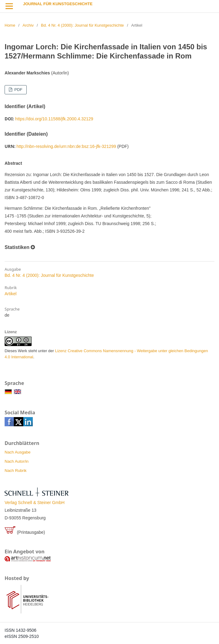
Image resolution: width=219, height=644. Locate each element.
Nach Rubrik (16, 471)
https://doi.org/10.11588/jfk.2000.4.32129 (54, 119)
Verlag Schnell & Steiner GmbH (35, 503)
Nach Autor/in (17, 461)
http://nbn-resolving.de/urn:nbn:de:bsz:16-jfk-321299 (66, 146)
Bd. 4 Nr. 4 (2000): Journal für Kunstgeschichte (83, 25)
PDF (18, 90)
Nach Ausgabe (18, 452)
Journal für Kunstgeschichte (58, 4)
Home (10, 25)
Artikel (11, 294)
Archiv (28, 25)
